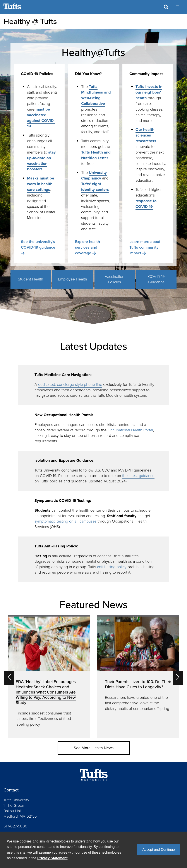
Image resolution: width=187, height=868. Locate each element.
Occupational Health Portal (130, 430)
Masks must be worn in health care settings (41, 184)
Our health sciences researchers (146, 135)
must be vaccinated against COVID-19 (41, 118)
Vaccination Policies (115, 279)
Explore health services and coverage (87, 247)
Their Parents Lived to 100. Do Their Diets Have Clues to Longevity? (138, 684)
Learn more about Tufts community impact (145, 247)
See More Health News (94, 748)
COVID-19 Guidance (156, 279)
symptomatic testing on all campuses (65, 521)
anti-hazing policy (112, 567)
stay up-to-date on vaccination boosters (41, 161)
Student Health (31, 279)
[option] (49, 676)
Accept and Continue (159, 850)
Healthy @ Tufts (30, 21)
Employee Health (73, 279)
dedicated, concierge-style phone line (70, 384)
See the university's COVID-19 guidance (38, 244)
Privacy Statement (52, 858)
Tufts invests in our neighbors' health (149, 92)
